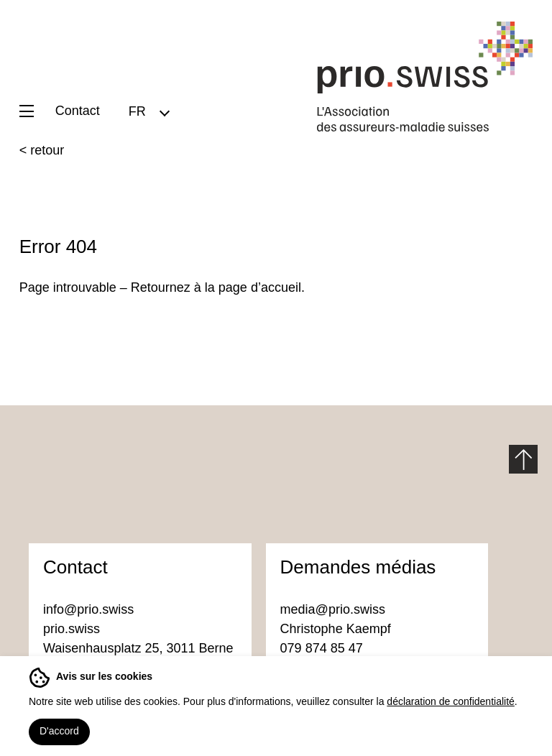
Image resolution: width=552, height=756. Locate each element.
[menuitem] (148, 111)
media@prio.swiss (335, 609)
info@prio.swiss (88, 609)
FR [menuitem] (137, 111)
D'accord (59, 731)
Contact (78, 111)
